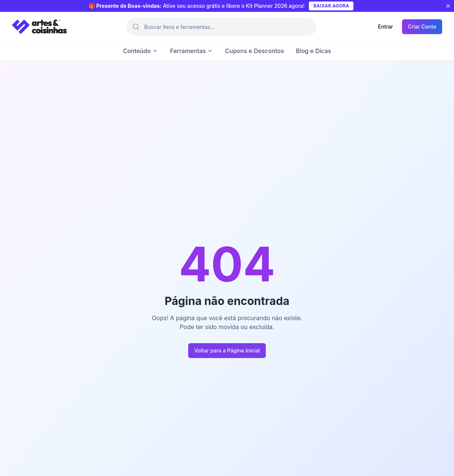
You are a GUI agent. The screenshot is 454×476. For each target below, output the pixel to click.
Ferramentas (192, 51)
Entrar (385, 27)
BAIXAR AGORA (331, 6)
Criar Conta (422, 27)
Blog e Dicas (313, 51)
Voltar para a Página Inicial (227, 350)
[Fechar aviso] (448, 6)
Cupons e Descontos (254, 51)
